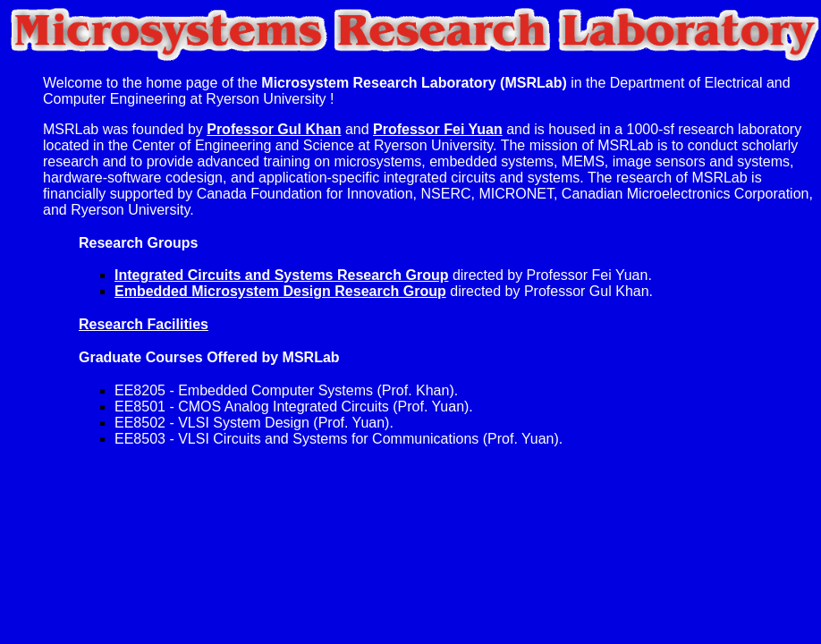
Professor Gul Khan (274, 129)
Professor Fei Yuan (438, 129)
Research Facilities (144, 324)
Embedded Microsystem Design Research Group (280, 291)
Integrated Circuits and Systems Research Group (281, 275)
